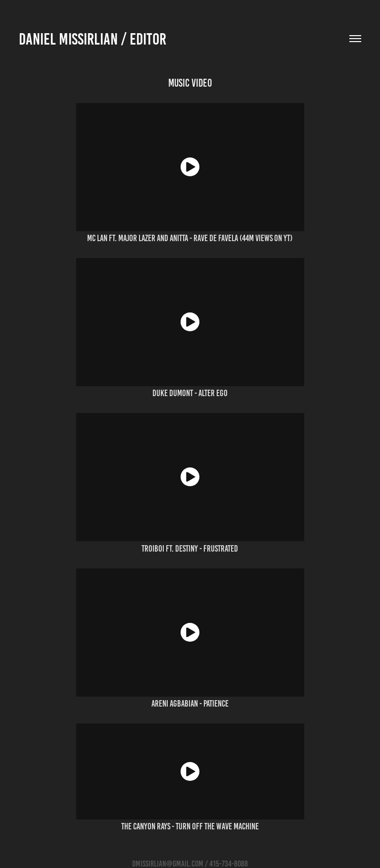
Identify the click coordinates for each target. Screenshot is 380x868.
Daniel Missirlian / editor (93, 39)
